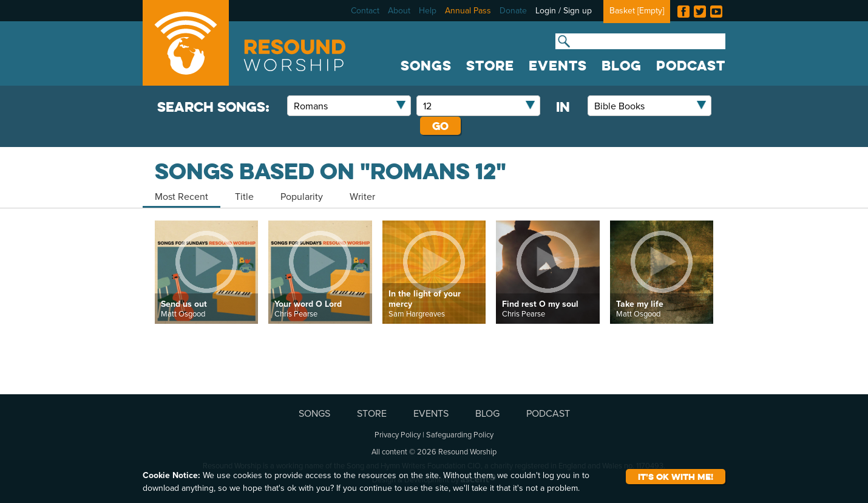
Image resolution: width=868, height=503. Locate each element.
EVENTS (558, 66)
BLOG (622, 66)
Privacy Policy (398, 434)
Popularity (302, 196)
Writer (362, 196)
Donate (513, 10)
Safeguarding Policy (460, 434)
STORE (490, 66)
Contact (365, 10)
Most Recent (181, 196)
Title (244, 196)
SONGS (426, 66)
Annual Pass (468, 10)
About (399, 10)
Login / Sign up (564, 10)
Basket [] (637, 10)
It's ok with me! (676, 477)
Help (428, 10)
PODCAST (691, 66)
